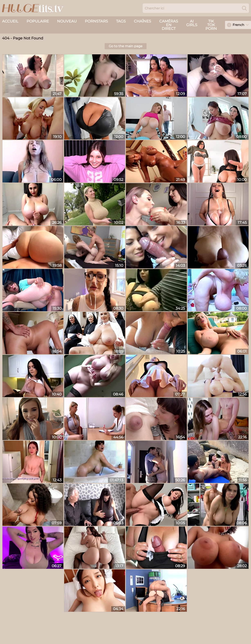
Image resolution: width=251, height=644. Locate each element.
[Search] (244, 8)
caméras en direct (169, 25)
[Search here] (196, 8)
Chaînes (142, 21)
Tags (121, 21)
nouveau (67, 21)
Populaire (38, 21)
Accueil (10, 21)
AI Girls (192, 23)
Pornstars (96, 21)
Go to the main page (126, 46)
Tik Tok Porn (211, 25)
